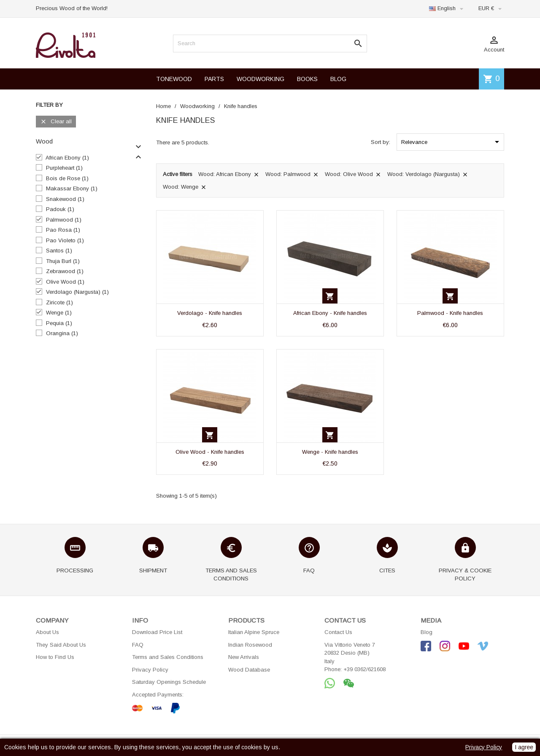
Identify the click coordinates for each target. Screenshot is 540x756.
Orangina (62, 333)
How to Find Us (55, 657)
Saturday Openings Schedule (169, 682)
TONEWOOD (174, 79)
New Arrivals (244, 657)
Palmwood (64, 220)
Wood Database (249, 670)
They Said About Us (61, 645)
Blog (427, 632)
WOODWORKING (261, 79)
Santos (59, 251)
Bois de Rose (67, 178)
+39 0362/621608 (364, 669)
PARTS (214, 79)
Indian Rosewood (250, 645)
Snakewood (65, 199)
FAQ (138, 645)
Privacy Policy (150, 670)
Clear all (56, 122)
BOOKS (307, 79)
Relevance (452, 142)
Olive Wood (65, 282)
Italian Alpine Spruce (254, 632)
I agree (524, 747)
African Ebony (67, 158)
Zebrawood (65, 271)
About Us (47, 632)
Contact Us (338, 632)
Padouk (60, 209)
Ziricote (59, 302)
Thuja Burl (63, 261)
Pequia (59, 323)
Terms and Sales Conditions (168, 657)
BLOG (338, 79)
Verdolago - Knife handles (210, 313)
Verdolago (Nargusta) (77, 292)
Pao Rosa (63, 230)
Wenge (59, 313)
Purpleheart (64, 168)
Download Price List (157, 632)
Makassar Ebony (72, 188)
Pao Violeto (65, 240)
